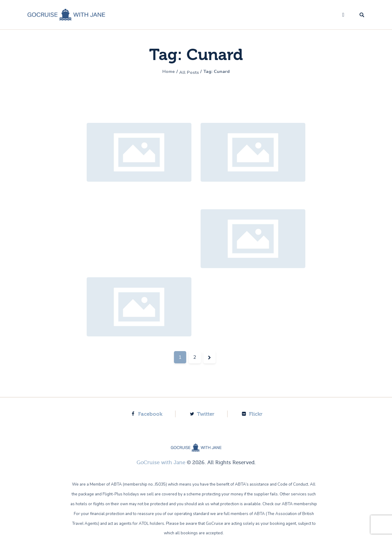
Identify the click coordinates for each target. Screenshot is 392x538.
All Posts (189, 72)
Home (164, 72)
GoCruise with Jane (161, 462)
